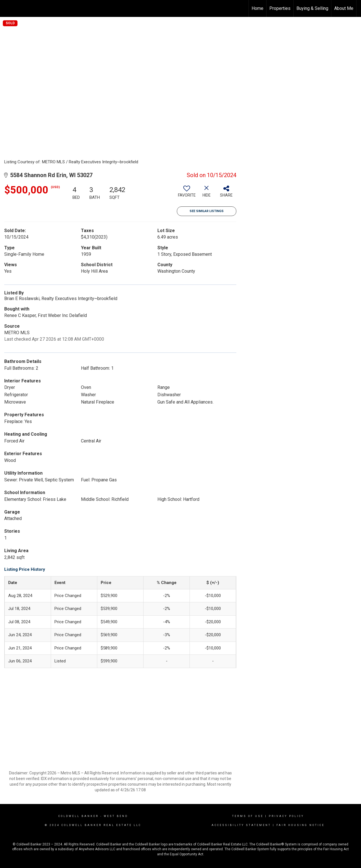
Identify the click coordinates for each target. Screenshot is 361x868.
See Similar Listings (207, 211)
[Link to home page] (7, 8)
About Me (344, 8)
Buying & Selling (312, 8)
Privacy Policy (286, 816)
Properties (280, 8)
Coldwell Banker (79, 816)
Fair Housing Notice (301, 825)
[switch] (187, 193)
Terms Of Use (248, 816)
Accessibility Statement (241, 825)
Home (257, 8)
